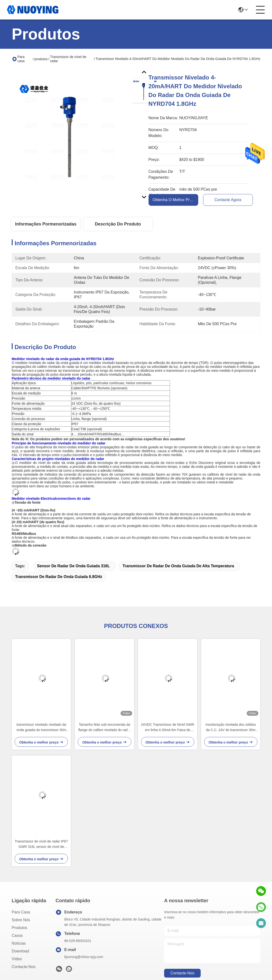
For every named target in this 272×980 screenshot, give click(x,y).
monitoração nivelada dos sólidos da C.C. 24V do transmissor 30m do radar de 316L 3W (231, 728)
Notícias (19, 943)
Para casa (21, 59)
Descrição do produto (118, 224)
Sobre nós (21, 920)
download (20, 951)
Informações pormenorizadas (46, 224)
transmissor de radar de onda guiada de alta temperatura (178, 566)
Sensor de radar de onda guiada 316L (73, 566)
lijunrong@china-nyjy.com (84, 957)
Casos (17, 936)
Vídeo (17, 959)
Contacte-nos (24, 967)
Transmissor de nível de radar (68, 59)
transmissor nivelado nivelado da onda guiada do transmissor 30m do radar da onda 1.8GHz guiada (41, 728)
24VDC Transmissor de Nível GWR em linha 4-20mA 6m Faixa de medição (168, 728)
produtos (41, 59)
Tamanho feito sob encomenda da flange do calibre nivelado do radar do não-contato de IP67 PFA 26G (104, 728)
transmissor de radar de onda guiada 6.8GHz (59, 577)
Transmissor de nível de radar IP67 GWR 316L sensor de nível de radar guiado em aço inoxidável (41, 844)
